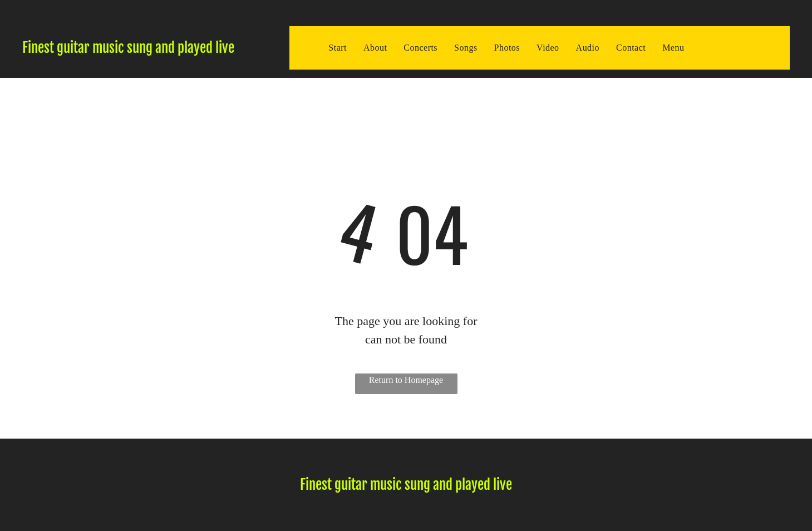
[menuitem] (338, 48)
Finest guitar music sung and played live (128, 48)
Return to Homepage (406, 380)
